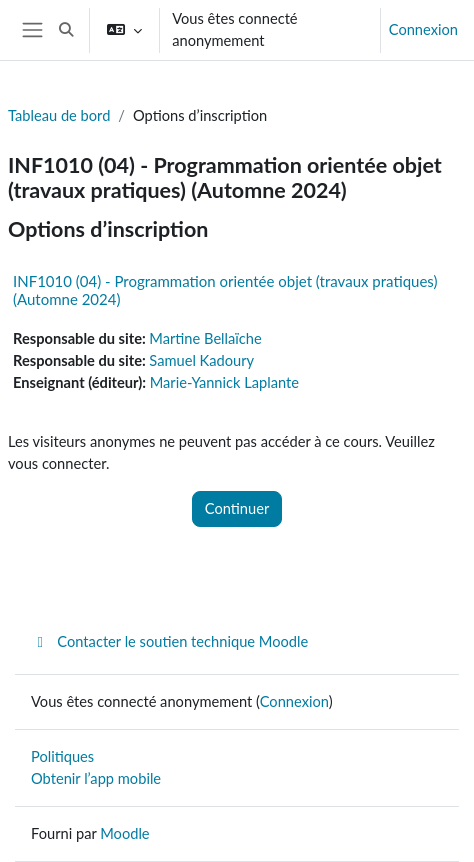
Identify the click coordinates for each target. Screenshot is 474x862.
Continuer (237, 508)
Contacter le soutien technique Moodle (169, 641)
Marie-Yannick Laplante (224, 382)
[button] (67, 30)
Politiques (62, 756)
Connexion (423, 29)
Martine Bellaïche (205, 338)
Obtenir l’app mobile (96, 778)
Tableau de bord (59, 115)
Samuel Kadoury (201, 360)
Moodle (124, 833)
